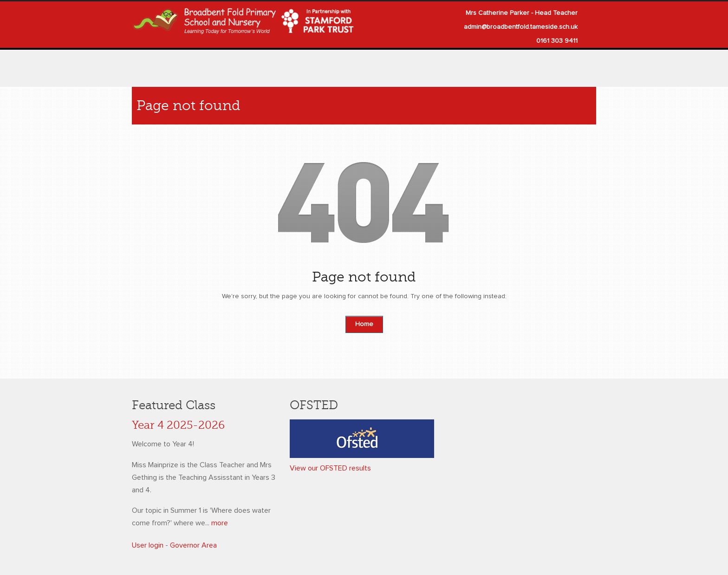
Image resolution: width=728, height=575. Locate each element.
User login (148, 545)
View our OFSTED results (330, 468)
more (220, 523)
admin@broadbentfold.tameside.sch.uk (521, 27)
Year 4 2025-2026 (178, 425)
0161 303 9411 (557, 41)
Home (364, 324)
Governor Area (193, 545)
